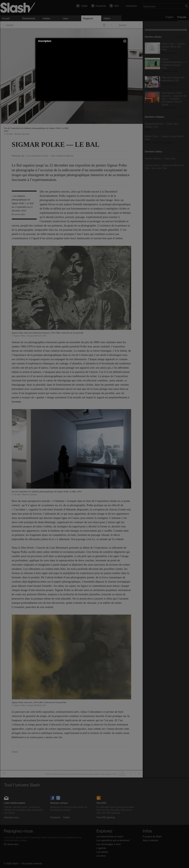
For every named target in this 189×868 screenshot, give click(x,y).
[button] (125, 41)
